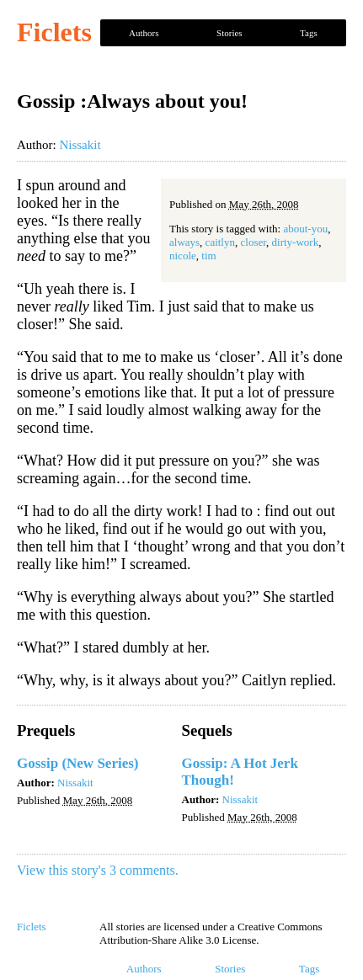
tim (208, 256)
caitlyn (220, 242)
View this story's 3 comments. (98, 870)
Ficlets (54, 32)
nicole (183, 256)
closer (254, 242)
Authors (144, 33)
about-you (305, 229)
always (184, 242)
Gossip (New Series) (77, 763)
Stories (230, 33)
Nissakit (80, 145)
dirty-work (296, 242)
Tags (309, 33)
